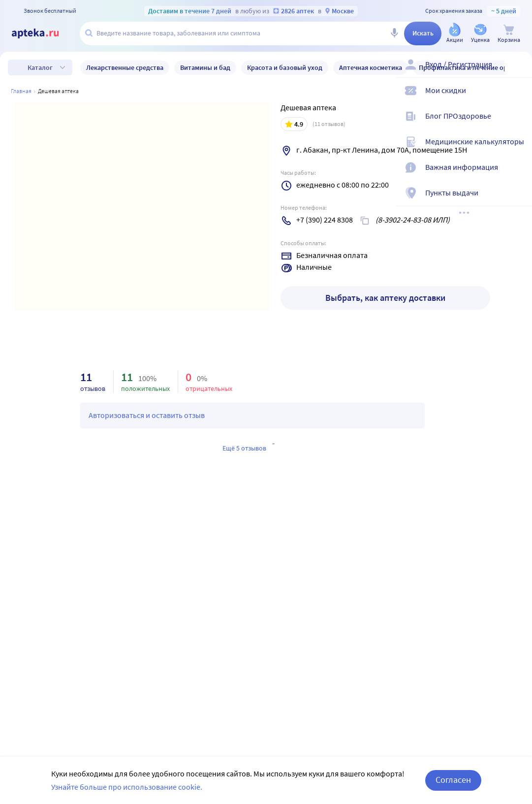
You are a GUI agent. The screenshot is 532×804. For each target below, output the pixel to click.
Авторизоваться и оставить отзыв (147, 415)
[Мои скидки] (518, 98)
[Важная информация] (518, 175)
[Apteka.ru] (43, 33)
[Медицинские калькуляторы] (518, 150)
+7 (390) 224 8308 (325, 220)
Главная (21, 91)
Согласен (453, 780)
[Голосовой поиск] (394, 33)
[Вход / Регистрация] (518, 72)
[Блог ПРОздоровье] (518, 124)
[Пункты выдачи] (518, 201)
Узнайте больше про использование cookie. (127, 787)
